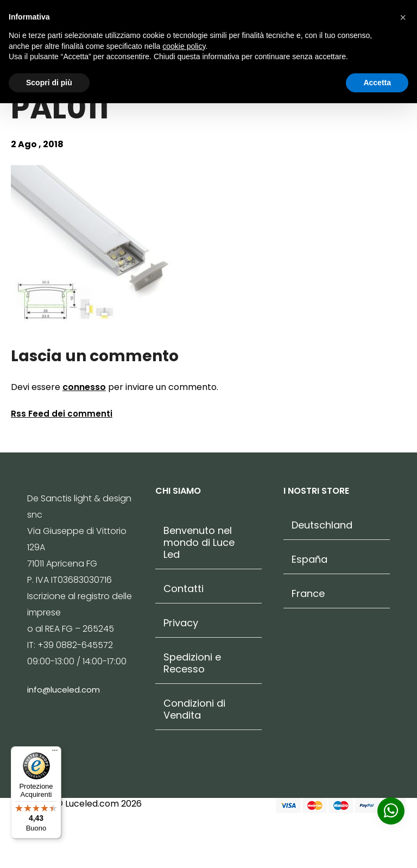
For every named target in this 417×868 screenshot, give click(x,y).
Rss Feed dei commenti (62, 414)
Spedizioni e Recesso (192, 663)
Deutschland (322, 525)
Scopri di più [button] (49, 83)
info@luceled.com (64, 690)
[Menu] (55, 753)
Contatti (184, 589)
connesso (84, 387)
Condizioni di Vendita (194, 709)
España (309, 559)
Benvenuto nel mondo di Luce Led (199, 543)
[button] (403, 17)
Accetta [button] (377, 83)
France (308, 594)
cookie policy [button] (184, 46)
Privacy (181, 623)
